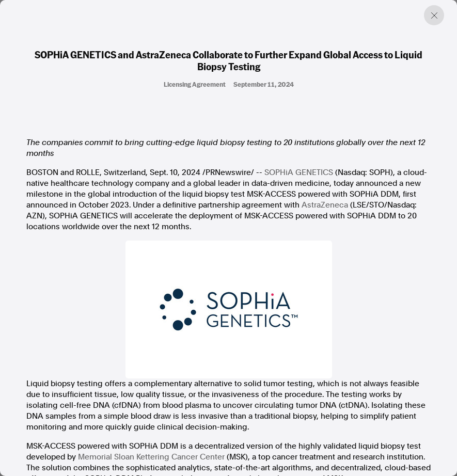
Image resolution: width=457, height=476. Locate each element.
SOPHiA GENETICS (299, 172)
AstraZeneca (325, 205)
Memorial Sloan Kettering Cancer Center (151, 457)
